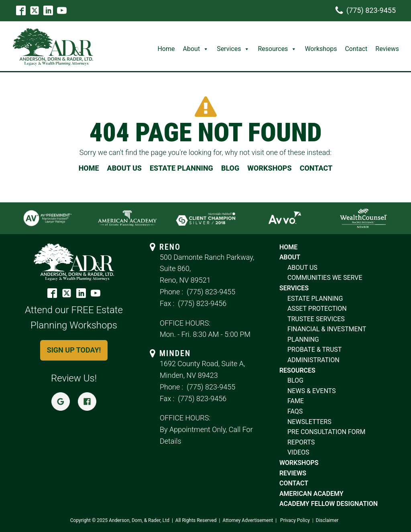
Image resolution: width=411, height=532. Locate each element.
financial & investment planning (327, 334)
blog (295, 380)
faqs (295, 411)
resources (298, 370)
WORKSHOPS (269, 168)
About (196, 49)
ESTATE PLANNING (181, 168)
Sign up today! (74, 350)
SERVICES (294, 288)
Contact (356, 49)
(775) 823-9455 (211, 292)
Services (233, 49)
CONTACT (316, 168)
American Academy (311, 494)
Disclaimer (327, 520)
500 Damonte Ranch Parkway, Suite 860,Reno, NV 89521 (207, 269)
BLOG (230, 168)
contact (294, 483)
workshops (299, 463)
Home (166, 49)
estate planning (315, 299)
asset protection (317, 309)
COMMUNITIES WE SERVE (325, 278)
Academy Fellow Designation (329, 504)
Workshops (321, 49)
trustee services (316, 319)
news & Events (312, 391)
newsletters (309, 422)
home (288, 247)
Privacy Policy (295, 520)
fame (296, 401)
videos (298, 452)
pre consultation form (327, 432)
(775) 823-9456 (202, 303)
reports (301, 442)
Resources (277, 49)
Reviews (387, 49)
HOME (89, 168)
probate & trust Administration (314, 355)
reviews (293, 473)
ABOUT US (124, 168)
